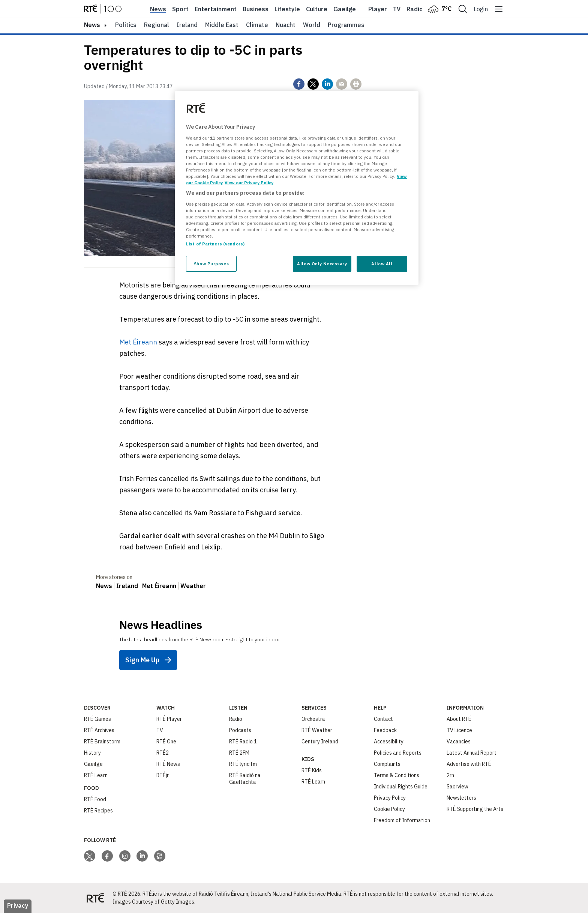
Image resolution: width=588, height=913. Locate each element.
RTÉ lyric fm (243, 764)
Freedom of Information (402, 820)
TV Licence (459, 730)
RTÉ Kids (312, 770)
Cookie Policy (389, 809)
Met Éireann (138, 342)
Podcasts (240, 730)
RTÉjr (163, 775)
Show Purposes (211, 264)
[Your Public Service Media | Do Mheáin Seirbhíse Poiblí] (95, 898)
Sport (180, 9)
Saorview (457, 787)
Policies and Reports (398, 753)
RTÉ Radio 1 (243, 742)
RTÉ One (166, 742)
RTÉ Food (95, 799)
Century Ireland (320, 742)
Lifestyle (287, 9)
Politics (126, 25)
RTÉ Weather (317, 730)
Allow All (382, 264)
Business (256, 9)
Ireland (187, 25)
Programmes (346, 25)
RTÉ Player (169, 719)
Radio (415, 9)
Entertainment (216, 9)
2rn (450, 775)
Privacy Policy (390, 798)
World (312, 25)
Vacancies (459, 742)
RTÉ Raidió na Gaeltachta (245, 779)
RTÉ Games (97, 719)
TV (160, 730)
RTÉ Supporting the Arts (475, 809)
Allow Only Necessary (322, 264)
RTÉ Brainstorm (102, 742)
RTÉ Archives (99, 730)
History (92, 753)
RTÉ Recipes (98, 811)
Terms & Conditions (397, 775)
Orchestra (313, 719)
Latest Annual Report (472, 753)
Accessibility (389, 742)
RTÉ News (168, 764)
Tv (397, 9)
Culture (317, 9)
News (158, 9)
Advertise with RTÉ (469, 764)
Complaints (387, 764)
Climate (257, 25)
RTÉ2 (163, 753)
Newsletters (461, 798)
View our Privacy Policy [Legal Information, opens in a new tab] (249, 183)
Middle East (222, 25)
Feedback (385, 730)
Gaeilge (345, 9)
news (92, 25)
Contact (383, 719)
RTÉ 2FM (239, 753)
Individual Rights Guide (401, 787)
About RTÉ (459, 719)
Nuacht (286, 25)
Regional (157, 25)
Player (378, 9)
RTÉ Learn (96, 775)
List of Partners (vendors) (215, 244)
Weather (193, 586)
